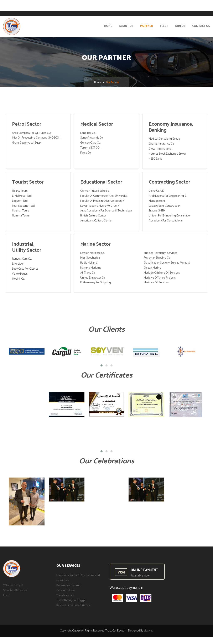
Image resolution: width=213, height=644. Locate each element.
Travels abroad (65, 596)
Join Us (180, 26)
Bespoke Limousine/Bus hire (73, 605)
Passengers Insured (68, 586)
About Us (126, 26)
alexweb (149, 631)
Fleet (164, 26)
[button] (102, 365)
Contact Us (201, 26)
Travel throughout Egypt (71, 600)
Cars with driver (66, 591)
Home (108, 26)
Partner (147, 26)
